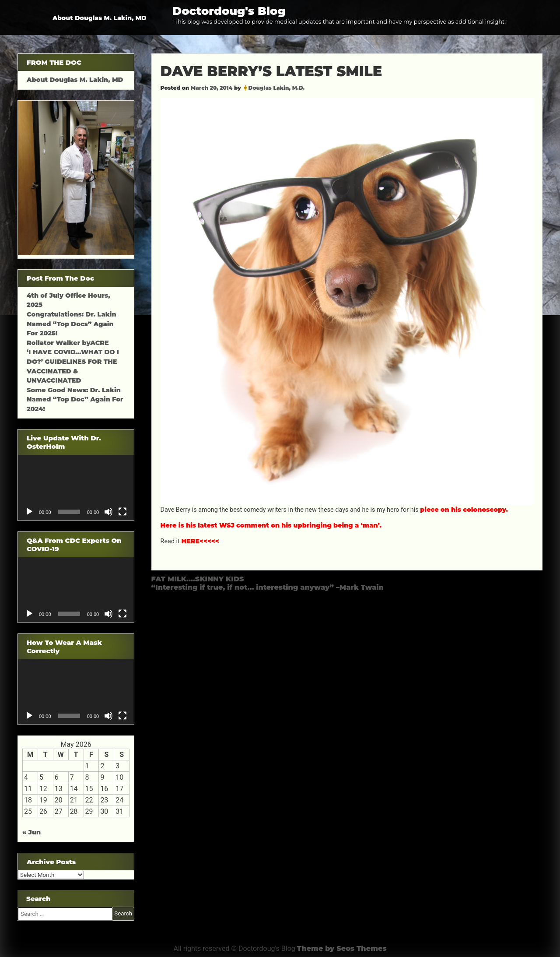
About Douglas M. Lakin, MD (100, 18)
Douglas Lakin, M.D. (277, 88)
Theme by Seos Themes (342, 948)
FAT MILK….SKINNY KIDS (198, 579)
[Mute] (108, 512)
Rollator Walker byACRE (68, 343)
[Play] (29, 512)
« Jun (31, 832)
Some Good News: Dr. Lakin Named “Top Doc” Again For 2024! (75, 399)
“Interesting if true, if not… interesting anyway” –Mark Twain (268, 587)
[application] (76, 487)
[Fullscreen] (122, 512)
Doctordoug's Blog (229, 11)
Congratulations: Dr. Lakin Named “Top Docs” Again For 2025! (72, 324)
